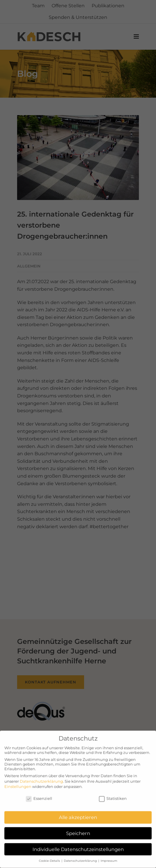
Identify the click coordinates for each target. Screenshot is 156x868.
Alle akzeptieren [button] (78, 814)
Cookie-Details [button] (50, 858)
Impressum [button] (109, 858)
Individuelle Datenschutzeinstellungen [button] (78, 846)
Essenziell (39, 795)
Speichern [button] (78, 830)
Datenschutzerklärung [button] (81, 858)
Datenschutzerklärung (41, 778)
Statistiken (113, 795)
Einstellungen (18, 783)
